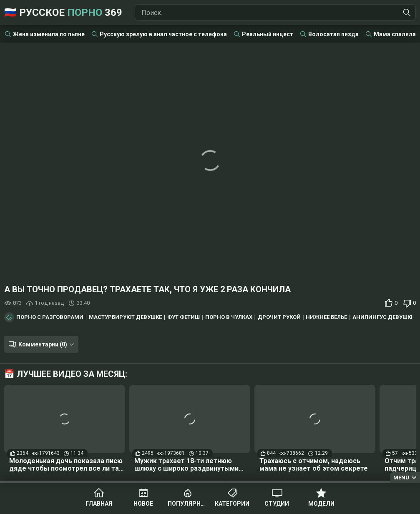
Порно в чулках (229, 317)
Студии (277, 504)
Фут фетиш (184, 317)
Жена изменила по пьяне (49, 34)
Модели (321, 504)
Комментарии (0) (43, 344)
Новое (143, 504)
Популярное (188, 504)
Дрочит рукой (279, 317)
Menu (401, 478)
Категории (232, 504)
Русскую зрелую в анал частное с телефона (163, 34)
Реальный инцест (268, 34)
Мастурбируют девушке (125, 317)
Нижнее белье (326, 317)
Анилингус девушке (383, 317)
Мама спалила (395, 34)
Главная (99, 504)
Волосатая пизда (333, 34)
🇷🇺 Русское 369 (63, 13)
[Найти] (407, 13)
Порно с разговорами (50, 317)
